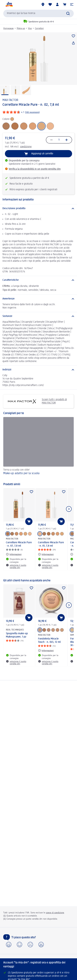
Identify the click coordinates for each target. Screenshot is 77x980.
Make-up (21, 28)
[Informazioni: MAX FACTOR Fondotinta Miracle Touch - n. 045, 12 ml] (46, 650)
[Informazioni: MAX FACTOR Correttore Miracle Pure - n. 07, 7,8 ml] (14, 554)
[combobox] (38, 13)
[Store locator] (43, 4)
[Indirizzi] (38, 370)
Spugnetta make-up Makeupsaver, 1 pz (17, 635)
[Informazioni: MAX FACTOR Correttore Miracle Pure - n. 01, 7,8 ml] (46, 554)
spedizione (26, 147)
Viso (30, 28)
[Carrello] (65, 4)
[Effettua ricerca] (68, 13)
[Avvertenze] (38, 299)
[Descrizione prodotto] (38, 209)
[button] (72, 4)
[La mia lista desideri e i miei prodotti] (50, 4)
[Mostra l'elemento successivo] (69, 509)
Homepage (8, 28)
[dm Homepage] (9, 4)
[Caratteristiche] (38, 280)
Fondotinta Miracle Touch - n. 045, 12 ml (49, 640)
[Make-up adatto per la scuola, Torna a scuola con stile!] (38, 448)
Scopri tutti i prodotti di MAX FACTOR (36, 401)
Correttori (39, 28)
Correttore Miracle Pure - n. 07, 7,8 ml (19, 544)
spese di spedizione (55, 913)
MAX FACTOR (10, 100)
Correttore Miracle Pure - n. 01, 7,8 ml (51, 544)
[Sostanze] (38, 316)
